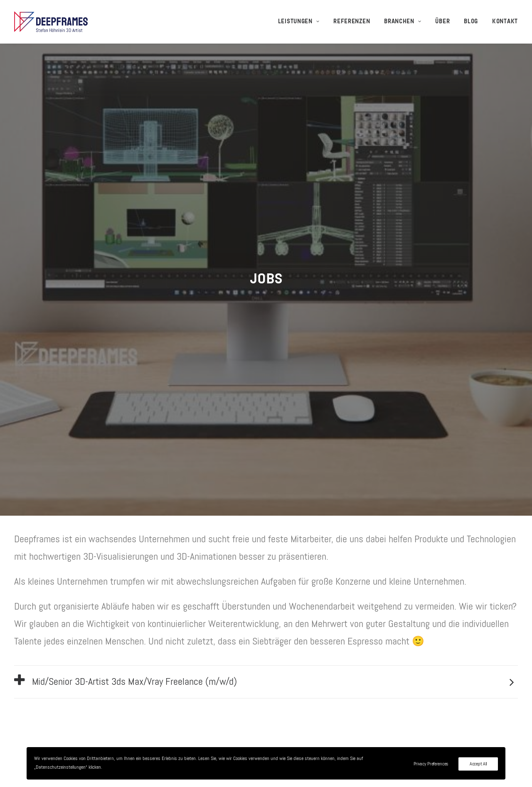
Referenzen (352, 22)
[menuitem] (302, 22)
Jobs (369, 666)
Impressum (381, 701)
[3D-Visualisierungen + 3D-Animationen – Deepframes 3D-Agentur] (51, 22)
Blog (471, 22)
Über (442, 22)
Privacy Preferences (431, 764)
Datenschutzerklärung (401, 718)
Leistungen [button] (299, 22)
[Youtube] (514, 768)
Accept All (478, 764)
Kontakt (505, 22)
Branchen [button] (403, 22)
